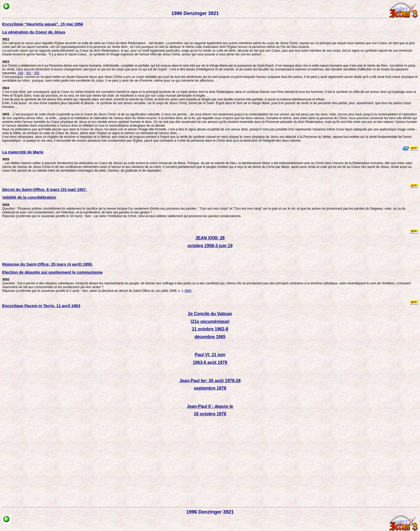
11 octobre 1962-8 (210, 329)
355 (37, 73)
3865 (188, 291)
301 (29, 73)
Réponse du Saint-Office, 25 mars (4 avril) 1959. (47, 264)
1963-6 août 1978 (210, 362)
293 (21, 73)
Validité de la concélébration (29, 197)
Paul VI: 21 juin (210, 355)
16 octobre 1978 (210, 414)
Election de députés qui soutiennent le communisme (52, 272)
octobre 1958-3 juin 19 (210, 246)
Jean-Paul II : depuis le (210, 406)
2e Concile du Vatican (210, 314)
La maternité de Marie (23, 152)
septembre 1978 (210, 388)
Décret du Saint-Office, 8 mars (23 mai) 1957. (45, 189)
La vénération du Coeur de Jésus (34, 32)
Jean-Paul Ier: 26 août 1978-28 (210, 381)
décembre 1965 (210, 337)
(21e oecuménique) (210, 321)
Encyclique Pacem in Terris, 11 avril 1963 (41, 306)
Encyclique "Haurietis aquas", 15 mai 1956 (43, 24)
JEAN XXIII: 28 (210, 238)
